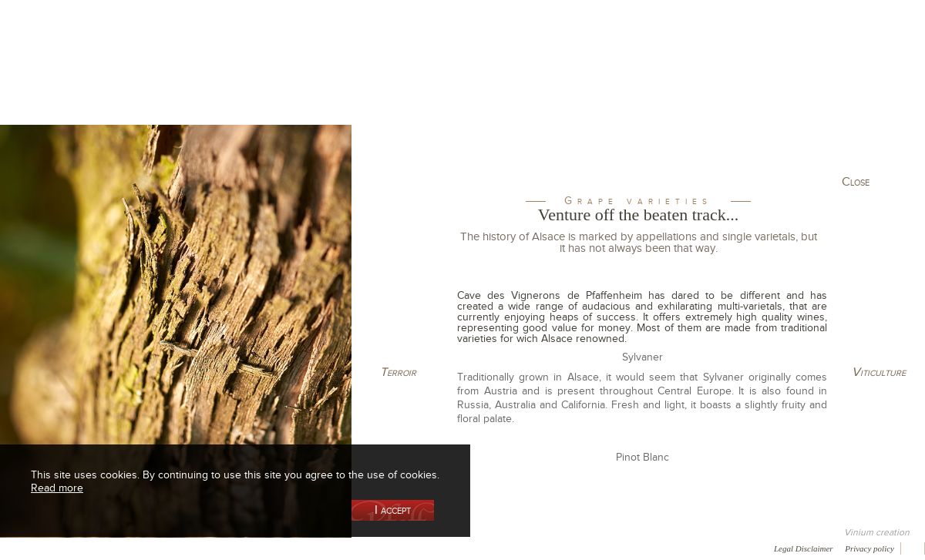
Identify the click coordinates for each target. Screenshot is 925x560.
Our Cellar (79, 80)
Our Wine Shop (192, 80)
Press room (295, 548)
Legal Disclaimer (804, 548)
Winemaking (627, 80)
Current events (853, 80)
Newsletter (413, 548)
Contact (355, 548)
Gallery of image (220, 548)
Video (469, 548)
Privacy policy (869, 548)
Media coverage (137, 548)
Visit (739, 80)
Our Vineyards (305, 80)
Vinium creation (877, 532)
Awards (69, 548)
